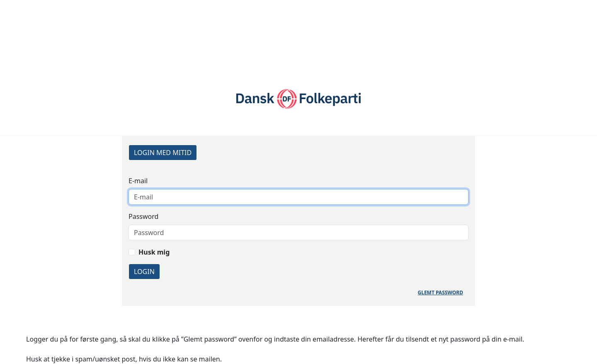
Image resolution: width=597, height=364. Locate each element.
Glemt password (441, 292)
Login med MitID (163, 153)
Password (143, 216)
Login (144, 272)
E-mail (138, 181)
